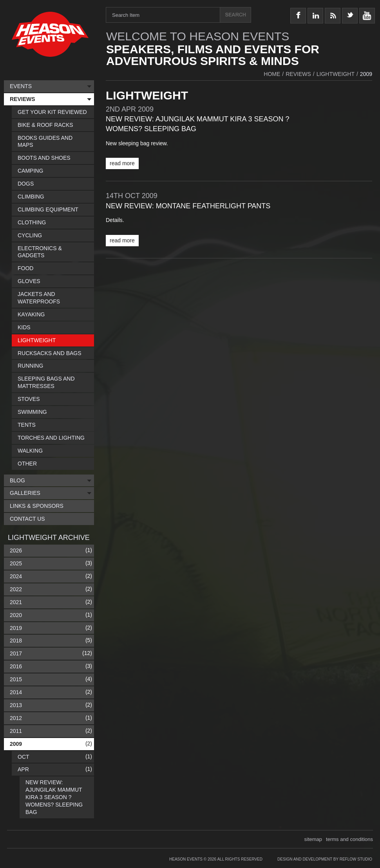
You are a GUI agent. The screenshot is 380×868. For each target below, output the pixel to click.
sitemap (313, 839)
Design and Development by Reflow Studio (325, 859)
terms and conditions (349, 839)
